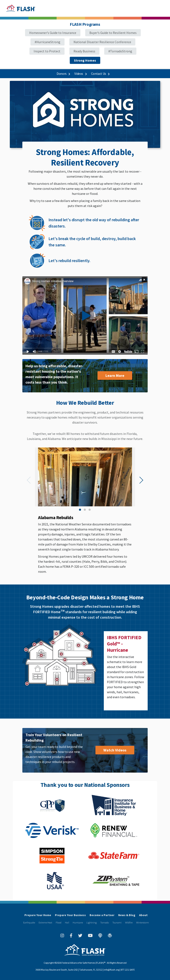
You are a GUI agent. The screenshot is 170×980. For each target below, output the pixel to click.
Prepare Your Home (38, 915)
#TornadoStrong (120, 51)
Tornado (105, 922)
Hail (67, 922)
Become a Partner (102, 915)
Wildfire (129, 922)
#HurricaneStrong (48, 42)
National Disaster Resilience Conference (102, 42)
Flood (59, 922)
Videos (80, 74)
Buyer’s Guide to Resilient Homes (113, 33)
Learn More (115, 376)
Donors (63, 74)
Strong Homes (85, 60)
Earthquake (29, 922)
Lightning (92, 922)
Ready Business (84, 51)
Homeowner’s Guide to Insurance (53, 33)
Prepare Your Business (70, 915)
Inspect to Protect (47, 51)
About (143, 915)
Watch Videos (115, 750)
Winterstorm (143, 922)
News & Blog (127, 915)
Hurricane (78, 922)
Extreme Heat (45, 922)
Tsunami (117, 922)
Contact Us (100, 74)
